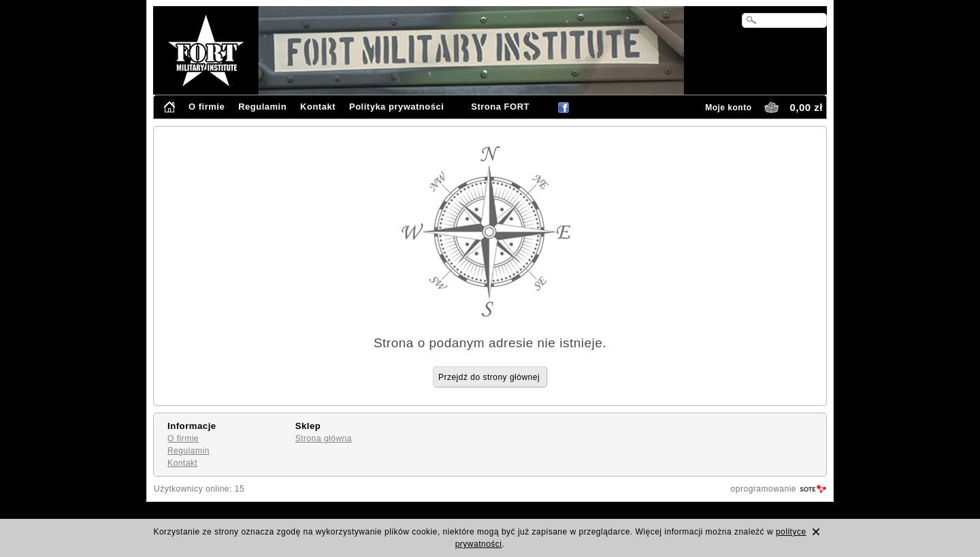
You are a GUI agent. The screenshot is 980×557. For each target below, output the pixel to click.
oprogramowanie (764, 489)
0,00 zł (806, 107)
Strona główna (324, 439)
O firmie (207, 107)
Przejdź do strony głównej (489, 377)
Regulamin (262, 107)
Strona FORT (500, 107)
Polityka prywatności (396, 107)
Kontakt (318, 107)
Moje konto (728, 108)
